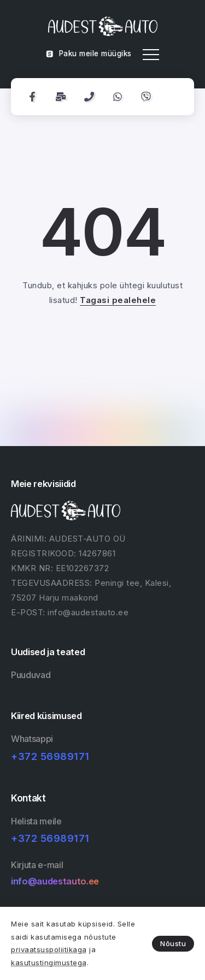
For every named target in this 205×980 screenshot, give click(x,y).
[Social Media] (32, 97)
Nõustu (173, 943)
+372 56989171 (50, 756)
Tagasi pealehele (118, 300)
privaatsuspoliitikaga (49, 949)
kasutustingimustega (49, 963)
